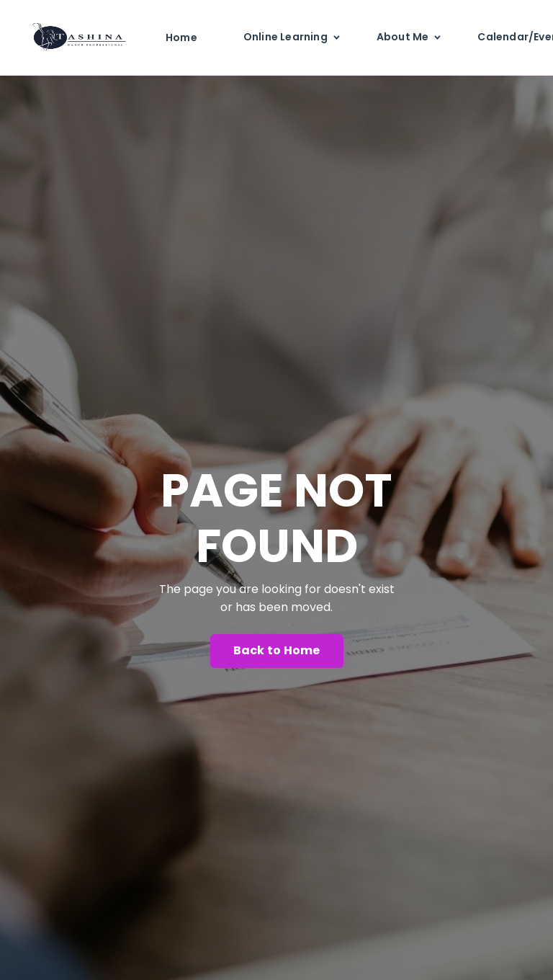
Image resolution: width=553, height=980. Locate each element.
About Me (403, 37)
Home (181, 37)
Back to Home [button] (277, 650)
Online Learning (286, 37)
